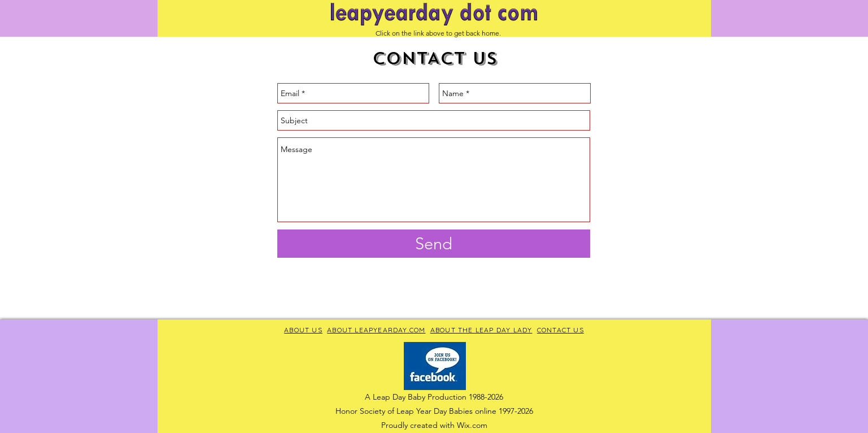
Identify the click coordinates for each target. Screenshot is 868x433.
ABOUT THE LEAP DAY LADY (481, 330)
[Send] (434, 244)
